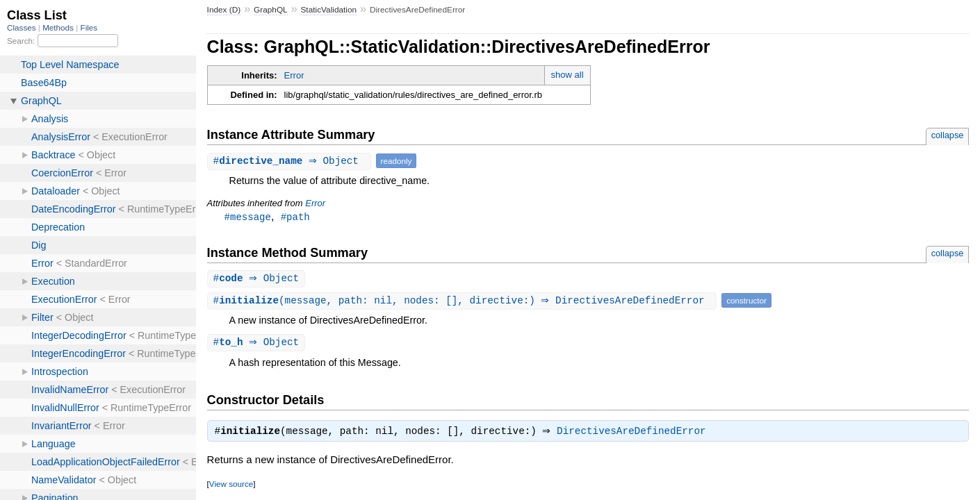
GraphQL (271, 10)
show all (567, 75)
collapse (948, 135)
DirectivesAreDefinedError (635, 435)
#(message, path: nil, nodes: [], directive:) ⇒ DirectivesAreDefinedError (464, 302)
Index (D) (224, 10)
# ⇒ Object (291, 161)
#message (248, 217)
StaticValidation (328, 10)
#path (295, 217)
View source (231, 487)
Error (294, 75)
